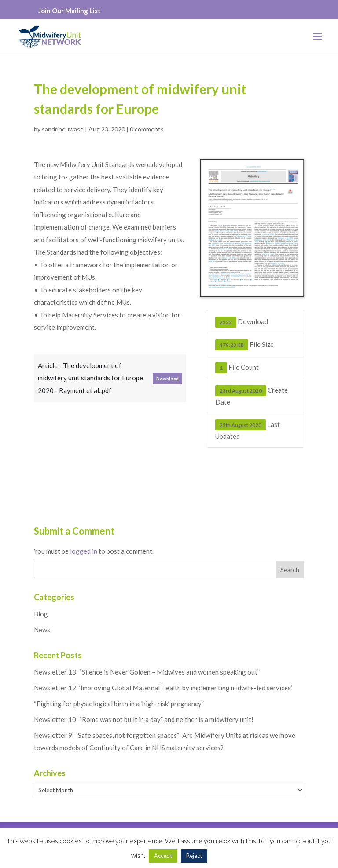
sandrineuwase (63, 129)
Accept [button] (163, 856)
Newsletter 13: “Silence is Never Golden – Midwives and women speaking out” (147, 672)
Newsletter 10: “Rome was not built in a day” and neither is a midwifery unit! (144, 719)
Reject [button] (194, 856)
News (42, 630)
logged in (84, 551)
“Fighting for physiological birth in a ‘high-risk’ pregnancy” (119, 704)
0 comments (147, 129)
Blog (41, 614)
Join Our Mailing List (70, 11)
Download (167, 379)
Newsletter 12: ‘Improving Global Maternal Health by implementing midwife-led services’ (163, 688)
